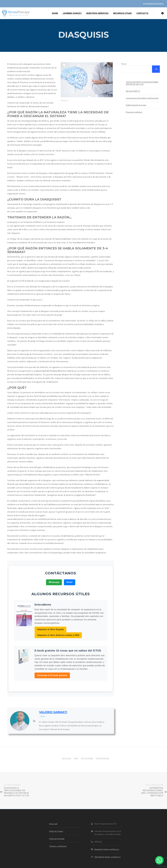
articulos (67, 758)
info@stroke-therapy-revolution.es (107, 849)
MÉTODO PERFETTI (133, 91)
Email (69, 582)
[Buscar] (156, 69)
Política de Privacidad (57, 839)
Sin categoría (87, 758)
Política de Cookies (56, 831)
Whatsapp (54, 582)
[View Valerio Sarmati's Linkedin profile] (34, 721)
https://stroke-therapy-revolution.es (108, 857)
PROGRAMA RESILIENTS (153, 4)
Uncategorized (103, 758)
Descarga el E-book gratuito (52, 675)
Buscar (124, 64)
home (76, 758)
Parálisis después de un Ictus (136, 105)
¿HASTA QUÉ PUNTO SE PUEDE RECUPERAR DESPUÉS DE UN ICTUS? (142, 83)
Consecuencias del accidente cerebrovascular (142, 98)
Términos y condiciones (58, 846)
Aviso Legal (53, 824)
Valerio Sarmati (53, 712)
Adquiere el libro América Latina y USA (58, 635)
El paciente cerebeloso (134, 112)
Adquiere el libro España (50, 629)
